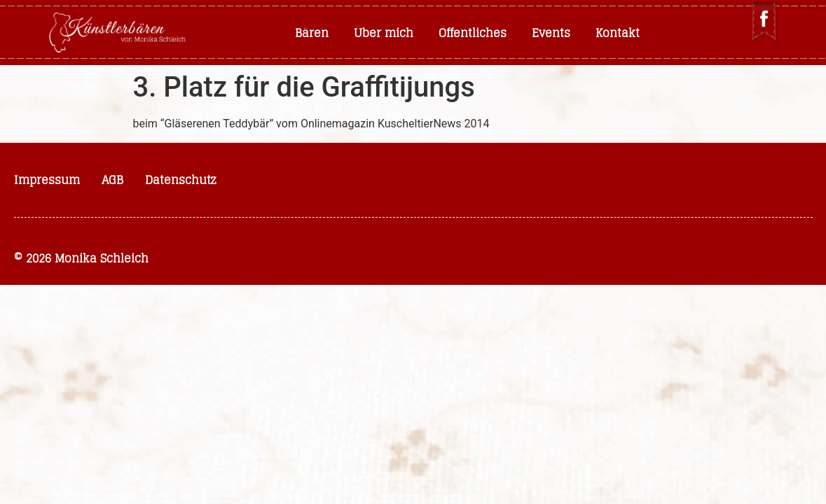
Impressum (47, 180)
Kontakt (618, 33)
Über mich (384, 33)
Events (551, 33)
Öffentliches (473, 33)
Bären (312, 33)
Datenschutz (181, 180)
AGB (112, 180)
